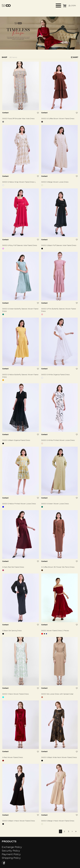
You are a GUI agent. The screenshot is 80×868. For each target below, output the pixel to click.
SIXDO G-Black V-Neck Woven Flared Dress (19, 821)
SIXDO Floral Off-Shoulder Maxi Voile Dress (18, 119)
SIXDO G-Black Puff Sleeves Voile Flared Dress (59, 245)
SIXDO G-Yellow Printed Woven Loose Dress (19, 504)
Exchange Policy (12, 847)
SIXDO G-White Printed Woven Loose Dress (58, 440)
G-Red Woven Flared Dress (13, 757)
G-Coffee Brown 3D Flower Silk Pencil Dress (58, 567)
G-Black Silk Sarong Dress (12, 631)
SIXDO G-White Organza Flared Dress (55, 375)
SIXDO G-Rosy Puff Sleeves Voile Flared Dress (20, 245)
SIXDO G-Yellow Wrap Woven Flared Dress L (19, 182)
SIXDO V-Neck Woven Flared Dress (16, 694)
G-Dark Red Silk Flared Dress (13, 567)
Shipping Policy (11, 858)
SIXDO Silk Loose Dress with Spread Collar (57, 694)
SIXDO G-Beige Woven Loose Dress (55, 182)
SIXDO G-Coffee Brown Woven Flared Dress (58, 119)
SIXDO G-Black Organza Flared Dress (16, 440)
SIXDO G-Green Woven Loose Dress (55, 504)
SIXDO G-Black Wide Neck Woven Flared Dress (59, 757)
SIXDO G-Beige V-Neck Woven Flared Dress (58, 821)
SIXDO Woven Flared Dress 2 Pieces (55, 631)
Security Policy (11, 851)
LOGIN (72, 5)
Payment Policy (11, 854)
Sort (75, 57)
